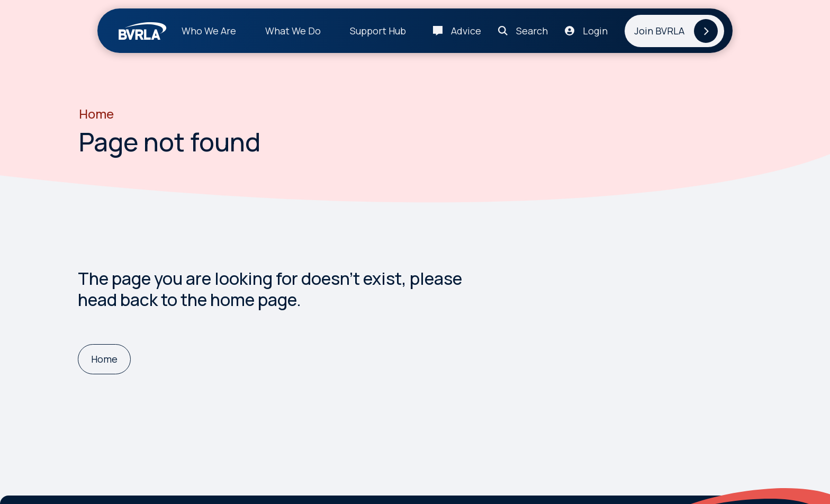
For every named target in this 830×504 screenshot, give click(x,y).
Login (595, 31)
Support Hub (378, 31)
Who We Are (209, 31)
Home (96, 114)
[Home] (104, 359)
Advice (466, 31)
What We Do (293, 31)
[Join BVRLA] (674, 31)
